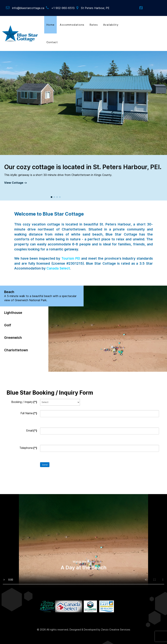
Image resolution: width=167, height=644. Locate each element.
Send (45, 465)
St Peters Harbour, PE (95, 8)
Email (32, 430)
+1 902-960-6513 (63, 8)
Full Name (29, 413)
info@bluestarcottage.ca (28, 8)
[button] (52, 197)
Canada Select (58, 268)
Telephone (28, 448)
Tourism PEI (71, 258)
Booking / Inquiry (24, 402)
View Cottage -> (16, 183)
